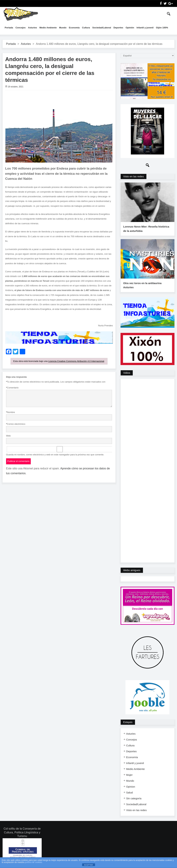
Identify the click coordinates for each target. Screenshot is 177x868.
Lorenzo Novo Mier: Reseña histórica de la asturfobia (146, 230)
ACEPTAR (88, 865)
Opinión (130, 28)
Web (8, 436)
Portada (9, 28)
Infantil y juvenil (145, 28)
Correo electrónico (16, 424)
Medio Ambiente (48, 28)
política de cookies (33, 862)
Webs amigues (132, 572)
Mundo (63, 28)
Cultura (86, 28)
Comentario (12, 388)
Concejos (20, 28)
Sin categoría (134, 800)
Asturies (32, 28)
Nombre (10, 412)
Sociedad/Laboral (102, 28)
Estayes (128, 724)
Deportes (118, 28)
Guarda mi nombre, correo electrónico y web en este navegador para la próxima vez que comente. (55, 455)
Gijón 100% (162, 28)
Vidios (127, 374)
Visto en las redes (134, 176)
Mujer (129, 777)
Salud (129, 794)
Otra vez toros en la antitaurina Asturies (142, 287)
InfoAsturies (21, 14)
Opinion (131, 788)
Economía (74, 28)
